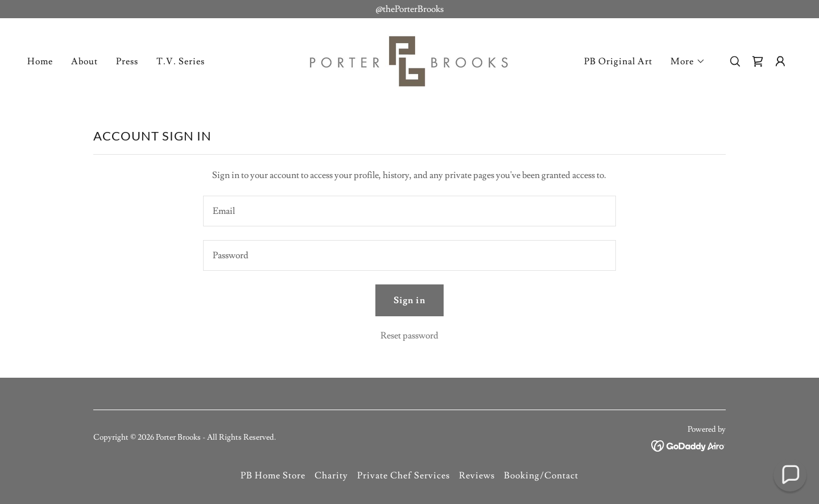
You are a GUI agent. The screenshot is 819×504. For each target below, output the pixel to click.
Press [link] (127, 61)
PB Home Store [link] (273, 476)
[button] (688, 61)
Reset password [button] (409, 336)
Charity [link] (331, 476)
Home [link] (40, 61)
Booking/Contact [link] (541, 476)
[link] (409, 59)
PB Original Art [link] (618, 61)
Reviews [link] (477, 476)
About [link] (84, 61)
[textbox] (409, 211)
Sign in (409, 300)
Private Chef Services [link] (404, 476)
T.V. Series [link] (181, 61)
